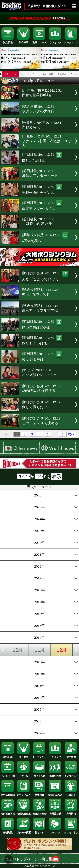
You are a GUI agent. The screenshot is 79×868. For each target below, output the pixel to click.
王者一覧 (24, 775)
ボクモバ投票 (24, 831)
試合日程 (8, 41)
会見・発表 (48, 74)
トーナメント (39, 756)
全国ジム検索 (55, 794)
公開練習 (62, 74)
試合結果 (24, 41)
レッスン (55, 832)
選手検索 (71, 756)
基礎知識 (8, 831)
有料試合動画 (8, 794)
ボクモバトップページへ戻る (30, 859)
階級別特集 (55, 775)
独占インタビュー (30, 74)
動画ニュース (39, 41)
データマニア (71, 41)
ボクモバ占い (71, 832)
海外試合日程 (8, 813)
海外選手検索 (39, 813)
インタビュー (71, 775)
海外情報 (71, 813)
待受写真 (39, 794)
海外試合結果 (24, 813)
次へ (71, 434)
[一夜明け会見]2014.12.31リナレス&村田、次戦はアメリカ (47, 141)
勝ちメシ (39, 831)
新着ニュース (11, 74)
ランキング (55, 41)
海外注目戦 (55, 813)
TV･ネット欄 (8, 775)
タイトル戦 (39, 775)
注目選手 (71, 794)
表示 (56, 476)
